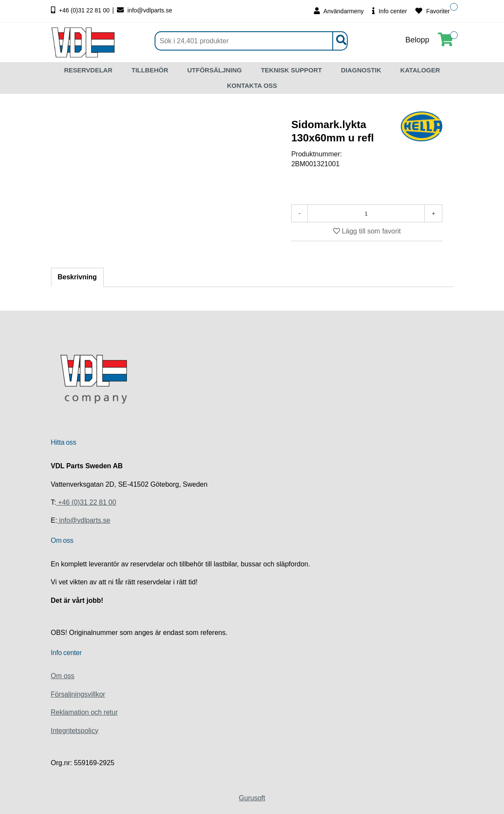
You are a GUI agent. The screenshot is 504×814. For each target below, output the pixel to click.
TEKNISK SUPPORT (291, 70)
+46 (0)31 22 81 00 (81, 10)
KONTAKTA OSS (252, 85)
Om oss (63, 676)
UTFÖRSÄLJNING (215, 70)
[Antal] (366, 213)
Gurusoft (252, 798)
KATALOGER (420, 70)
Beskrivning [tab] (78, 277)
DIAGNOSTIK (361, 70)
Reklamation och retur (85, 712)
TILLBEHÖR (150, 70)
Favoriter (432, 11)
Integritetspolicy (75, 731)
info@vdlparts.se (145, 10)
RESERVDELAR (88, 70)
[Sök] (251, 41)
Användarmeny (339, 11)
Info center (389, 11)
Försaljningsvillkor (78, 694)
